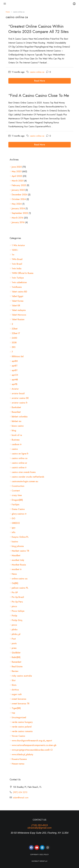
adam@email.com (21, 798)
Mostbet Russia (19, 565)
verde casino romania (22, 731)
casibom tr (17, 444)
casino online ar (19, 463)
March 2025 (18, 181)
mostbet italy (18, 560)
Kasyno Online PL (20, 537)
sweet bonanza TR (21, 704)
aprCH (15, 375)
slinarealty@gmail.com (39, 828)
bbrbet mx (16, 421)
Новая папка (18, 764)
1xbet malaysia (19, 310)
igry (14, 528)
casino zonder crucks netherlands (28, 477)
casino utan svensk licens (24, 472)
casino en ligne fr (20, 454)
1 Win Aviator (18, 245)
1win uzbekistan (19, 282)
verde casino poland (22, 727)
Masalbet (16, 555)
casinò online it (19, 468)
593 (14, 347)
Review (15, 671)
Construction (18, 486)
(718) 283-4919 (39, 825)
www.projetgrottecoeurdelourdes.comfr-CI (32, 750)
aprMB (15, 380)
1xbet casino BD (19, 292)
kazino (15, 542)
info (14, 532)
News (14, 574)
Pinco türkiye (18, 611)
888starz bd (18, 356)
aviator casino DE (20, 398)
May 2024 (17, 204)
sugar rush (17, 694)
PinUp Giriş (17, 620)
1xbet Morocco (19, 315)
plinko (15, 630)
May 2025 (17, 171)
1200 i (15, 250)
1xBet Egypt (17, 296)
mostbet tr (17, 569)
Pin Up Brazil (18, 597)
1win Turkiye (18, 278)
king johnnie (18, 546)
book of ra (17, 435)
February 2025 (19, 185)
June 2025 (17, 167)
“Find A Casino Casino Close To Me (39, 95)
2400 (14, 338)
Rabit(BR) (16, 657)
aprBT (15, 366)
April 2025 (17, 176)
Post (14, 639)
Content (16, 491)
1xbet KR (16, 306)
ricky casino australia (22, 676)
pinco (14, 606)
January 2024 (18, 208)
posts (14, 643)
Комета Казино (19, 759)
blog (14, 430)
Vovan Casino (18, 736)
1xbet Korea (18, 301)
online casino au (20, 579)
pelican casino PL (20, 588)
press (14, 648)
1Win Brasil (17, 259)
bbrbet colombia (20, 417)
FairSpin (16, 505)
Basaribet (16, 412)
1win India (17, 269)
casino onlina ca (37, 72)
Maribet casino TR (20, 551)
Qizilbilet (16, 653)
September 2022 (20, 213)
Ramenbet (16, 662)
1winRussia (17, 287)
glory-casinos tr (19, 514)
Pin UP (15, 592)
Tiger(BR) (16, 708)
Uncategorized (19, 717)
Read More (40, 81)
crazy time (17, 495)
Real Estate (17, 667)
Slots (14, 685)
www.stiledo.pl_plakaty (22, 754)
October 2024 (19, 199)
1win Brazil (17, 264)
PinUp (14, 616)
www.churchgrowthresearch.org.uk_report (32, 741)
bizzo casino (18, 426)
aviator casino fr (20, 403)
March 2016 (18, 218)
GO (13, 518)
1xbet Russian (18, 319)
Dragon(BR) (17, 500)
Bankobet (16, 407)
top (13, 713)
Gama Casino (18, 509)
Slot (14, 680)
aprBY (15, 370)
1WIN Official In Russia (23, 273)
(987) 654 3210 (20, 792)
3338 (14, 343)
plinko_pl (16, 634)
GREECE (16, 523)
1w (13, 255)
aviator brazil (18, 393)
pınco (14, 625)
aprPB (15, 384)
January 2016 (18, 222)
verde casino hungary (22, 722)
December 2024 (20, 195)
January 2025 (18, 190)
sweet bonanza (19, 699)
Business (16, 440)
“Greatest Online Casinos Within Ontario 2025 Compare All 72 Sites (38, 29)
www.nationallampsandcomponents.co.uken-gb (34, 745)
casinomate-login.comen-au (25, 481)
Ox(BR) (15, 583)
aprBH (15, 361)
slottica (15, 690)
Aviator (15, 389)
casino (15, 449)
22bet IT (16, 333)
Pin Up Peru (17, 602)
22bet (15, 329)
